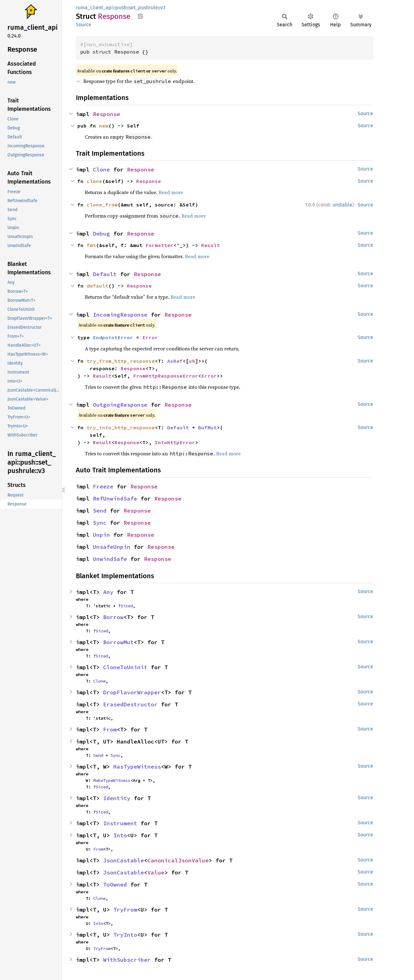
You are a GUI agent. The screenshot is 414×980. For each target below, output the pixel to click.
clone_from (102, 205)
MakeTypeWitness (112, 780)
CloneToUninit (125, 667)
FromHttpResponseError (166, 376)
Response (107, 114)
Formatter (159, 245)
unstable (342, 205)
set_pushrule (143, 8)
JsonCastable (124, 860)
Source (84, 25)
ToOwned (115, 885)
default (98, 286)
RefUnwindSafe (115, 499)
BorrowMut (118, 642)
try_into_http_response (121, 427)
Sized (127, 606)
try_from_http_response (121, 361)
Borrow (113, 617)
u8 (192, 361)
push (121, 8)
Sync (100, 523)
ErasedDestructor (130, 704)
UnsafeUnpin (112, 547)
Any (108, 592)
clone (94, 181)
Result (211, 245)
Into (120, 835)
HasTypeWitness (137, 767)
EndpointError (113, 337)
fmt (91, 245)
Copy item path (140, 16)
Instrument (120, 823)
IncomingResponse (120, 315)
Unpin (101, 535)
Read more (171, 192)
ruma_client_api (94, 8)
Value (156, 872)
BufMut (207, 427)
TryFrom (125, 910)
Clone (101, 169)
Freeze (103, 486)
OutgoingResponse (120, 405)
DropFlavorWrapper (132, 692)
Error (150, 337)
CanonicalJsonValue (178, 860)
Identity (117, 798)
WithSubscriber (127, 960)
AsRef (175, 361)
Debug (101, 234)
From (110, 729)
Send (100, 511)
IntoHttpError (175, 442)
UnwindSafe (110, 559)
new (104, 126)
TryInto (125, 935)
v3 (163, 8)
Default (105, 274)
